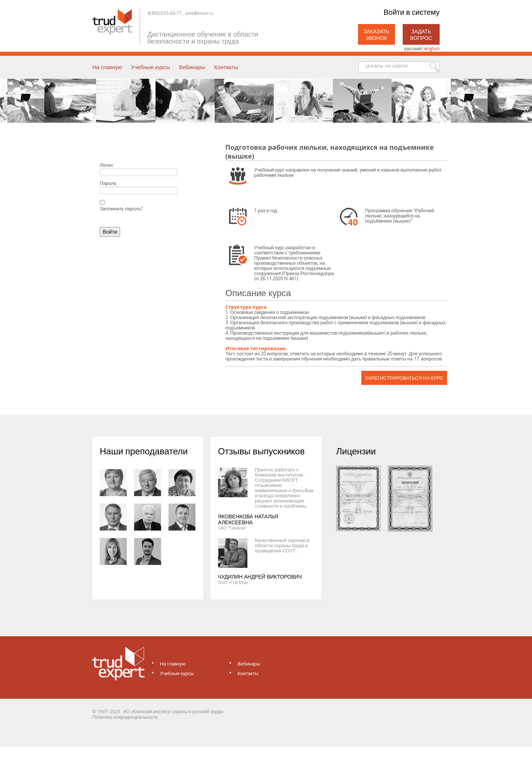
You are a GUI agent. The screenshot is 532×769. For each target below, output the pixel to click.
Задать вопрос (421, 35)
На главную (107, 67)
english (432, 48)
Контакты (226, 67)
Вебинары (192, 67)
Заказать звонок (376, 35)
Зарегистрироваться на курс (404, 378)
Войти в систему (412, 12)
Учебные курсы (150, 67)
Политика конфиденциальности (125, 717)
